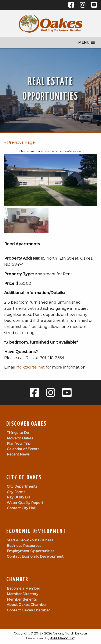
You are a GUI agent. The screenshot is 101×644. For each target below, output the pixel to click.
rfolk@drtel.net (30, 367)
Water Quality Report (25, 503)
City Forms (16, 492)
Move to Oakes (20, 438)
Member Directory (23, 594)
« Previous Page (19, 142)
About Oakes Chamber (27, 605)
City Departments (22, 486)
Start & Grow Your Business (30, 540)
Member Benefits (22, 599)
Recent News (18, 454)
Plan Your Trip (19, 444)
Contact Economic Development (35, 557)
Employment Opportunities (31, 551)
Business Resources (24, 546)
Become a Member (23, 588)
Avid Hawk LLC (62, 638)
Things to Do (18, 433)
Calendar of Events (23, 449)
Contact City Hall (21, 508)
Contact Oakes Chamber (28, 610)
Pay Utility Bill (18, 497)
